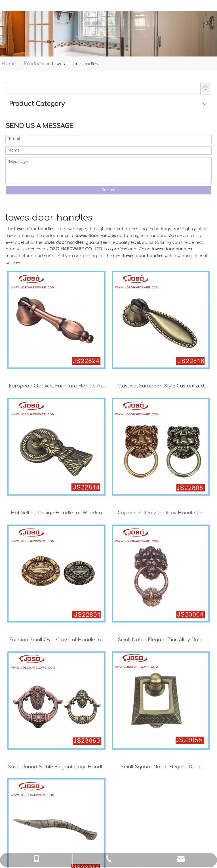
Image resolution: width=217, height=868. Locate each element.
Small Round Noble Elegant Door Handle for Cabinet (56, 768)
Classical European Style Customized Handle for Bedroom (161, 387)
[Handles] (108, 34)
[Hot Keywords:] (206, 88)
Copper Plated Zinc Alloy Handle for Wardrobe (161, 514)
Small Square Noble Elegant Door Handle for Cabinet (161, 768)
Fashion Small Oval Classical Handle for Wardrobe (56, 640)
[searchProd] (103, 89)
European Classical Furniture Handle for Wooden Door (56, 387)
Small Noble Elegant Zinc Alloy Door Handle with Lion (161, 640)
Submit (109, 190)
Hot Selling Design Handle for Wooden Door (56, 514)
